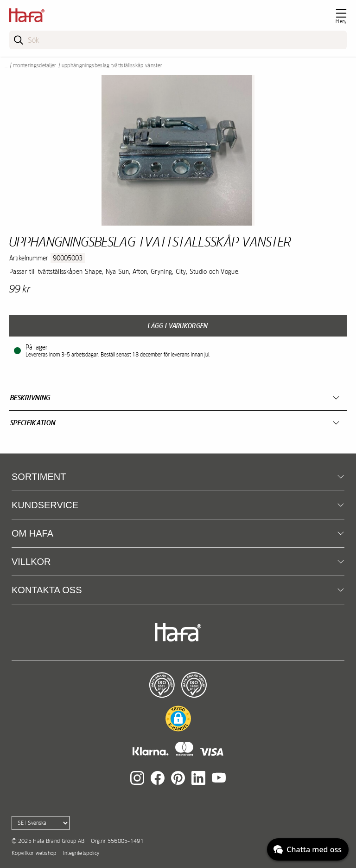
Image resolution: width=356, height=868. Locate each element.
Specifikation (33, 423)
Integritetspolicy (81, 853)
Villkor (31, 562)
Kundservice (45, 505)
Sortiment (39, 477)
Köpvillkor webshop (34, 853)
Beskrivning (30, 398)
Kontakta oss (47, 590)
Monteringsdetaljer (35, 65)
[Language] (41, 823)
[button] (178, 719)
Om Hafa (32, 533)
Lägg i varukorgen (178, 326)
